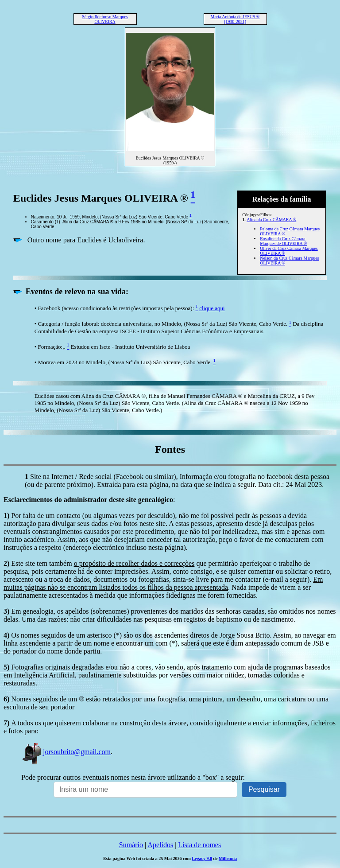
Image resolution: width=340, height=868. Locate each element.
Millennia (228, 858)
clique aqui (212, 308)
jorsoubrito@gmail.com (66, 752)
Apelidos (160, 845)
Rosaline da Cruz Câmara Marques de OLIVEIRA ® (283, 241)
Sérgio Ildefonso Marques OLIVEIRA (105, 19)
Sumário (131, 845)
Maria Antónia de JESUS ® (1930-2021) (235, 19)
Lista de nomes (199, 845)
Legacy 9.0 (202, 858)
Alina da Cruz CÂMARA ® (271, 220)
